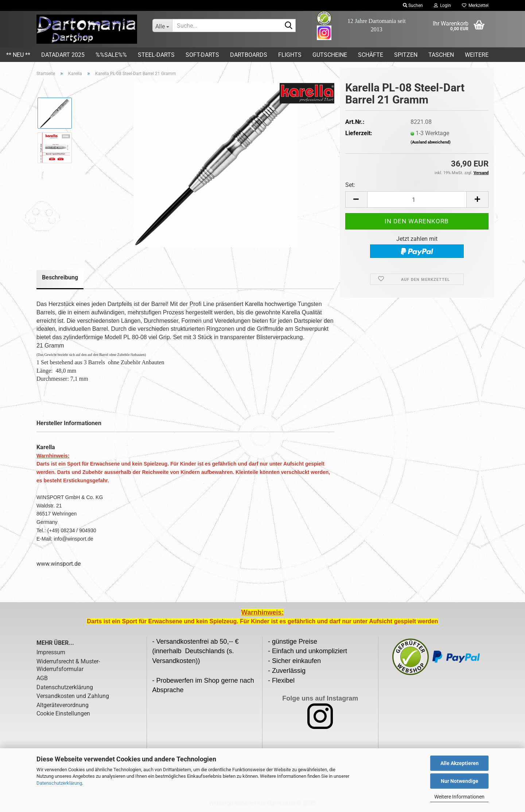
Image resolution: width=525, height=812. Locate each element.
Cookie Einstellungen (63, 713)
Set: (350, 185)
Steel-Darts (156, 55)
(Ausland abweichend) (431, 142)
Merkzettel (475, 5)
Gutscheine (330, 55)
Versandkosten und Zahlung (73, 696)
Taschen (441, 55)
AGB (42, 678)
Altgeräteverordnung (63, 705)
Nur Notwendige (460, 781)
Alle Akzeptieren (460, 763)
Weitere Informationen (459, 797)
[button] (356, 199)
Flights (290, 55)
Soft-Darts (202, 55)
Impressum (51, 652)
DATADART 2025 (63, 55)
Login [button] (442, 5)
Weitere (477, 55)
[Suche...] (162, 26)
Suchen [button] (413, 5)
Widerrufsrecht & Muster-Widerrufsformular (68, 665)
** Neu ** (18, 55)
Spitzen (406, 55)
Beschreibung (60, 277)
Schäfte (371, 55)
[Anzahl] (417, 199)
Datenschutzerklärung (59, 783)
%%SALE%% (111, 55)
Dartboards (249, 55)
